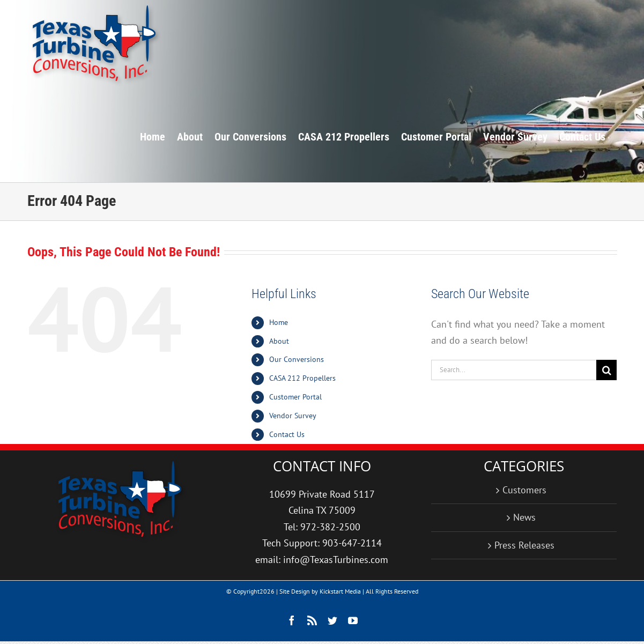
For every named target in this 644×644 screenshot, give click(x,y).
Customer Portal (295, 397)
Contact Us (287, 434)
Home (279, 322)
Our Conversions (297, 359)
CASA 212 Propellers (302, 378)
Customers (524, 490)
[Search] (606, 370)
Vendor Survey (293, 416)
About (279, 341)
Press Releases (524, 545)
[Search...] (514, 370)
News (524, 517)
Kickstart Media (340, 591)
